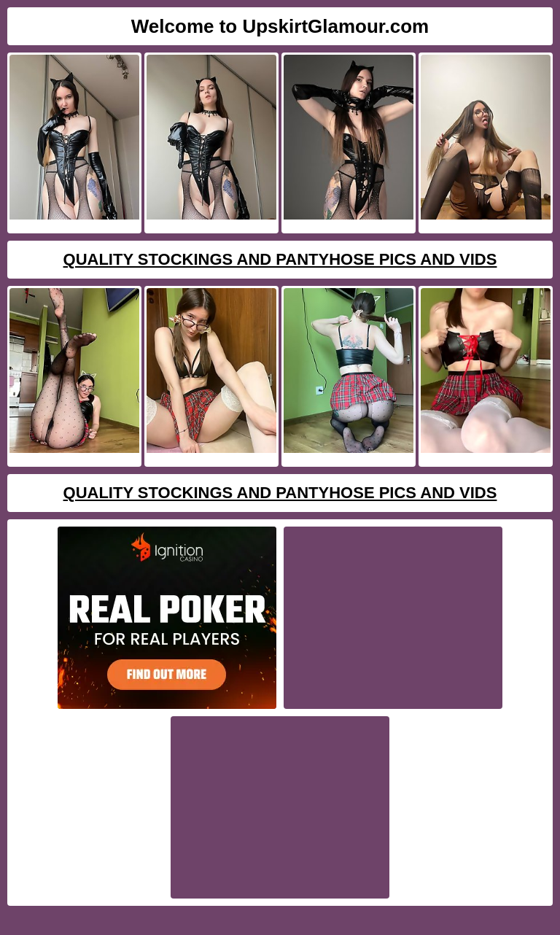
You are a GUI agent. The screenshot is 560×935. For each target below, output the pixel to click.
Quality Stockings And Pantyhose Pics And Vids (280, 259)
